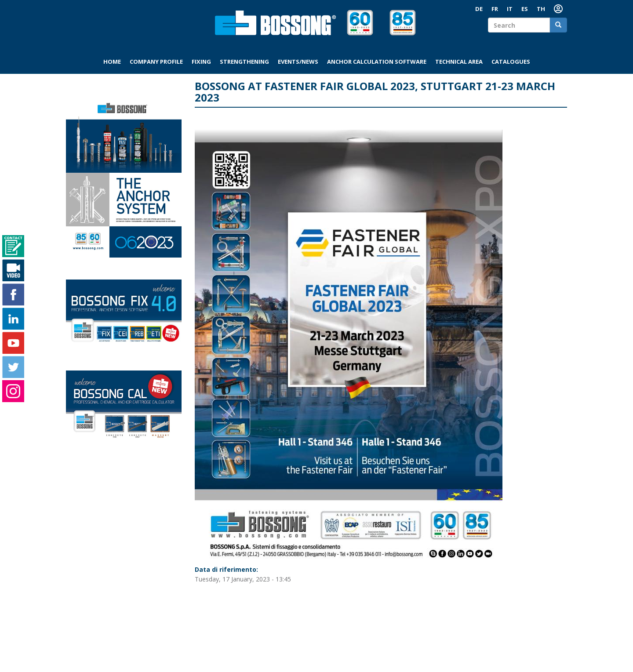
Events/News (298, 62)
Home (112, 62)
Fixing (201, 62)
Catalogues (511, 62)
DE (479, 9)
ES (525, 9)
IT (510, 9)
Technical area (459, 62)
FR (495, 9)
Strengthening (244, 62)
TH (541, 9)
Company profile (156, 62)
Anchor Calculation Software (377, 62)
